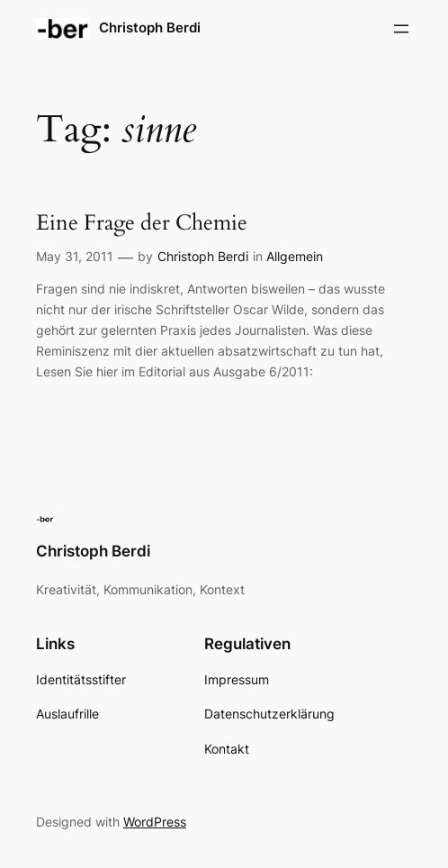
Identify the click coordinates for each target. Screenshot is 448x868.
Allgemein (295, 256)
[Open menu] (401, 29)
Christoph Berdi (150, 28)
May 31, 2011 (75, 256)
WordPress (155, 822)
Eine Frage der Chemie (142, 223)
